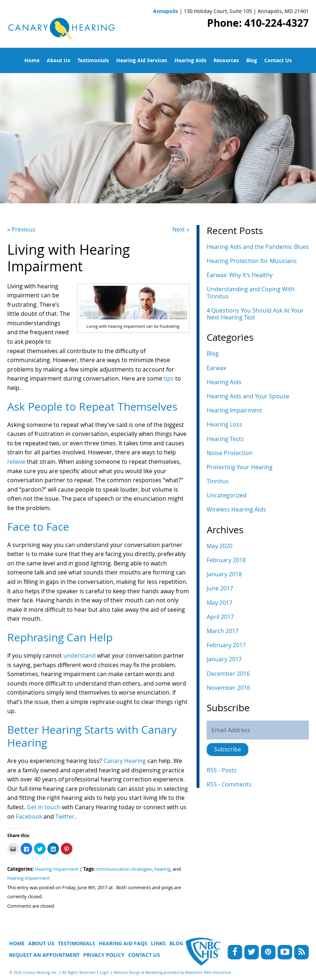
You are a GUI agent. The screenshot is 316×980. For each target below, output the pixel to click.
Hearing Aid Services (142, 60)
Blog (252, 60)
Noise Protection (230, 453)
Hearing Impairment (57, 869)
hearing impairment (29, 878)
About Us (58, 60)
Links (158, 943)
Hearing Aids (190, 60)
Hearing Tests (225, 439)
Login (104, 973)
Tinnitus (218, 481)
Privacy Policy (104, 955)
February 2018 (226, 560)
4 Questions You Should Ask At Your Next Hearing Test (255, 314)
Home (32, 60)
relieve (17, 462)
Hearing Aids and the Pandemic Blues (258, 247)
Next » (181, 229)
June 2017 (220, 588)
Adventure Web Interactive (208, 973)
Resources (226, 60)
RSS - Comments (229, 784)
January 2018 (224, 574)
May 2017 (220, 603)
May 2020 (220, 546)
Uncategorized (227, 495)
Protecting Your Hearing (240, 467)
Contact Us (278, 60)
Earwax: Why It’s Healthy (240, 275)
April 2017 (220, 617)
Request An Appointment (44, 955)
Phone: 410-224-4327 (258, 23)
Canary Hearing (124, 761)
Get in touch (44, 807)
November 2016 (228, 688)
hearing (162, 869)
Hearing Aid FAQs (123, 943)
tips (169, 378)
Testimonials (93, 60)
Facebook (29, 816)
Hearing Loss (224, 424)
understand (80, 656)
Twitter (65, 816)
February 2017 (226, 645)
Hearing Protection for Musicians (252, 261)
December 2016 (228, 674)
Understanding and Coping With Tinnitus (251, 292)
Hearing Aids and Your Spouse (248, 396)
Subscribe (227, 749)
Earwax (216, 368)
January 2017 (224, 659)
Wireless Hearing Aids (236, 509)
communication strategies (124, 869)
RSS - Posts (222, 770)
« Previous (21, 229)
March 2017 (223, 631)
